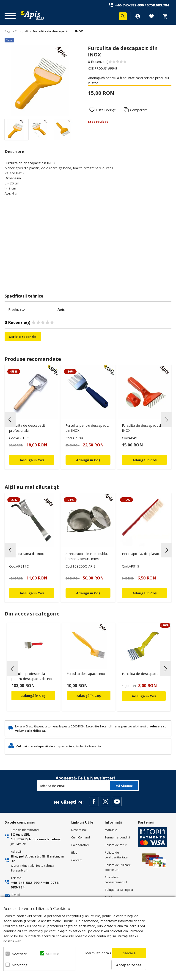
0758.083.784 (158, 5)
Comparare (139, 110)
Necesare (19, 954)
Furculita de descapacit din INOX (143, 428)
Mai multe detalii (98, 953)
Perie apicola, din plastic (141, 554)
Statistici (53, 954)
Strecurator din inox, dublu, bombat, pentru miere (87, 556)
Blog (74, 852)
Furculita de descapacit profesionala (27, 428)
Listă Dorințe (106, 110)
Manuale (111, 830)
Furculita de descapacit (140, 674)
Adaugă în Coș (33, 696)
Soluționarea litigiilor (119, 890)
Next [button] (167, 420)
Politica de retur (116, 845)
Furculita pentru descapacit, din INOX (87, 428)
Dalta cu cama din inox (26, 554)
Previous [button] (10, 420)
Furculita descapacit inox (86, 674)
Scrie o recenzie (23, 337)
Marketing (20, 965)
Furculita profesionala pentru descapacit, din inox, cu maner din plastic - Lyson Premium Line (33, 677)
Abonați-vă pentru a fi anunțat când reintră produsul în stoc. (128, 80)
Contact (77, 860)
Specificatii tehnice (24, 296)
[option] (40, 81)
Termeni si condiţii (117, 837)
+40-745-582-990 (129, 5)
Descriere (14, 151)
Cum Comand (81, 837)
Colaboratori (80, 845)
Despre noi (79, 830)
